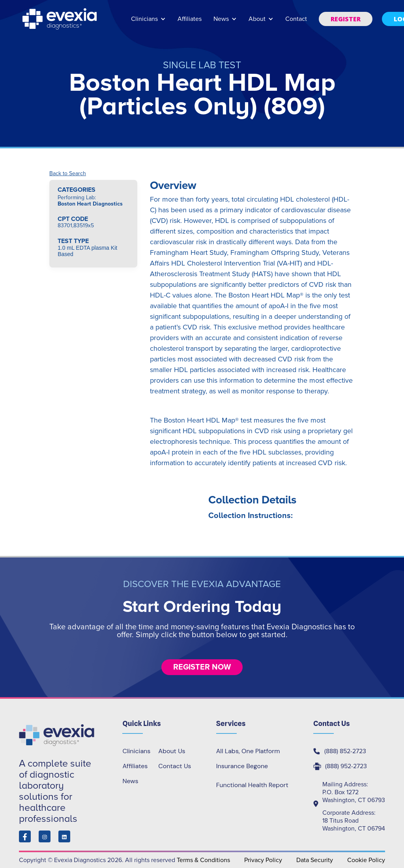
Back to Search (68, 174)
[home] (60, 19)
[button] (148, 23)
